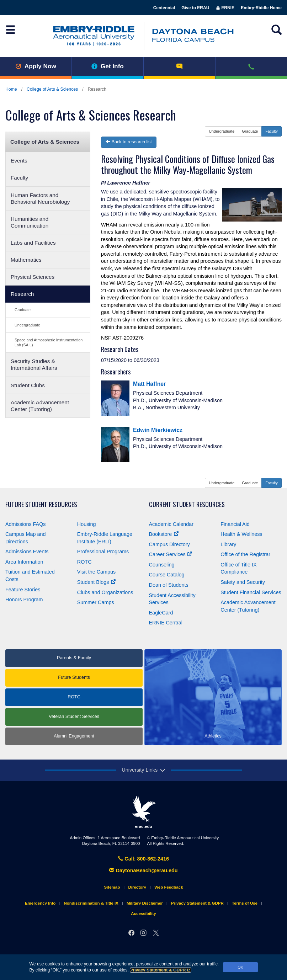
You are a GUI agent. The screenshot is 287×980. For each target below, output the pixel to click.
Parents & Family (74, 658)
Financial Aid (235, 524)
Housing (87, 524)
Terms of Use (245, 903)
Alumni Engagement (74, 736)
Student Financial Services (251, 592)
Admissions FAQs (26, 524)
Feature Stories (23, 590)
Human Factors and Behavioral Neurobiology (40, 198)
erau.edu (144, 812)
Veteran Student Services (74, 717)
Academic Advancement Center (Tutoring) (40, 406)
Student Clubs (28, 385)
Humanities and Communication (30, 222)
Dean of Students (169, 585)
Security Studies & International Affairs (34, 364)
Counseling (162, 565)
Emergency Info (40, 903)
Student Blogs (96, 582)
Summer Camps (96, 602)
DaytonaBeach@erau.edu (143, 870)
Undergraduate (27, 325)
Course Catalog (167, 575)
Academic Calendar (171, 524)
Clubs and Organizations (105, 592)
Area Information (24, 562)
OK (240, 967)
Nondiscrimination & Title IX (91, 903)
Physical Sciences (33, 277)
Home (11, 89)
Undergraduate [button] (222, 131)
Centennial (164, 8)
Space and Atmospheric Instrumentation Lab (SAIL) (49, 342)
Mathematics (26, 260)
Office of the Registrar (245, 554)
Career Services (171, 554)
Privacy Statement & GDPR (161, 970)
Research (22, 294)
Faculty (19, 178)
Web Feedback (169, 887)
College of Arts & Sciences (52, 89)
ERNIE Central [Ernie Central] (166, 623)
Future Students (74, 677)
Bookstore (164, 534)
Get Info (108, 66)
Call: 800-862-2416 (143, 859)
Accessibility (143, 914)
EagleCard (161, 613)
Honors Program (24, 600)
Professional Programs (103, 552)
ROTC (84, 562)
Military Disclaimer (145, 903)
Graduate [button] (250, 131)
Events (19, 161)
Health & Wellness (241, 534)
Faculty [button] (272, 131)
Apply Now (36, 66)
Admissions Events (27, 552)
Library (228, 544)
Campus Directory (169, 544)
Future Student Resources (41, 504)
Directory (137, 887)
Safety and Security (243, 582)
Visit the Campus (97, 572)
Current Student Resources (187, 504)
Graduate (23, 310)
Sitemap (112, 887)
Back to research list (129, 142)
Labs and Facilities (33, 243)
